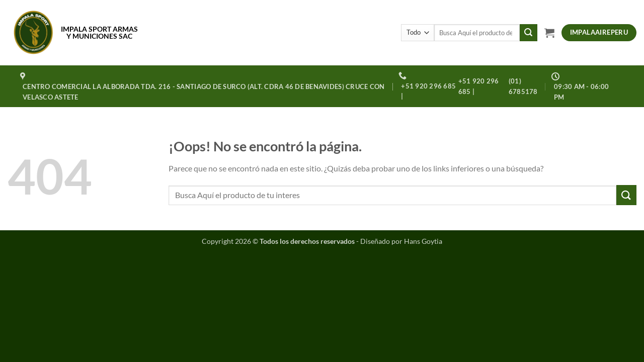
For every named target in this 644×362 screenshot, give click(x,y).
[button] (549, 33)
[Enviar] (528, 33)
